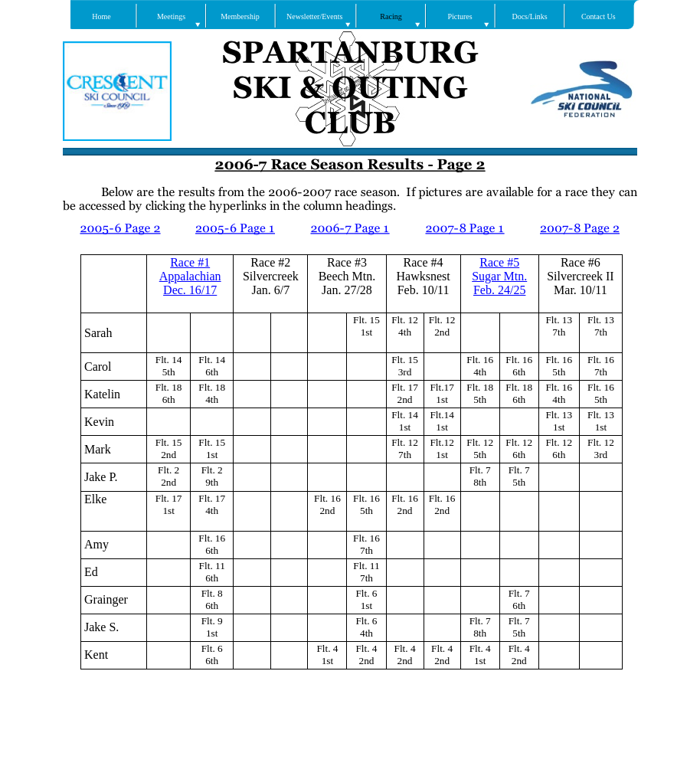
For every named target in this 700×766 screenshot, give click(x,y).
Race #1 (190, 262)
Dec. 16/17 (190, 290)
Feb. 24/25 (499, 290)
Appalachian (190, 276)
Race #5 (499, 262)
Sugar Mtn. (499, 276)
